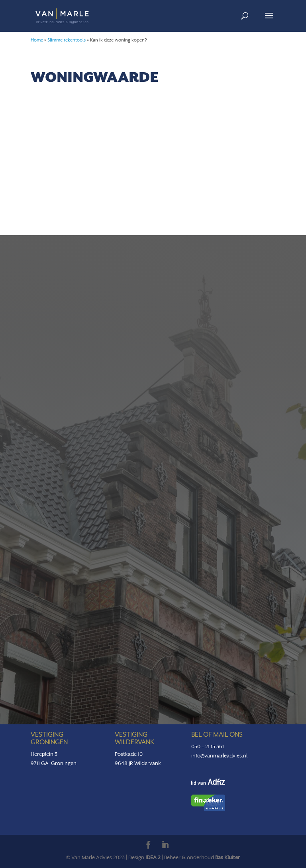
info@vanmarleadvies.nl (219, 756)
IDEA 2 (153, 857)
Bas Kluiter (228, 857)
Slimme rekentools (67, 40)
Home (37, 40)
